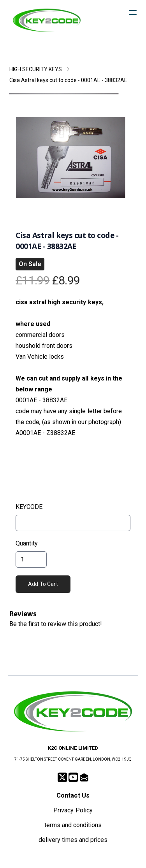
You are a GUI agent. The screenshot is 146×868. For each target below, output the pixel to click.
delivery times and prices (73, 840)
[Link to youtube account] (73, 777)
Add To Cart (43, 584)
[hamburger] (133, 12)
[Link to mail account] (84, 777)
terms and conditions (73, 825)
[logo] (47, 20)
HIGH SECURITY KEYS (36, 69)
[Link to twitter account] (62, 777)
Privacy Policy (73, 810)
